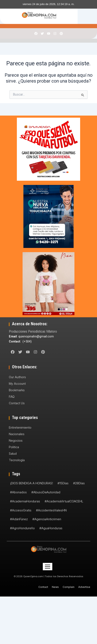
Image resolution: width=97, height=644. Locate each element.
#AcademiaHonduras (25, 501)
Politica (14, 447)
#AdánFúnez (19, 519)
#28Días (79, 483)
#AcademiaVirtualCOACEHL (64, 501)
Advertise (84, 587)
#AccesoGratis (21, 510)
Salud (13, 454)
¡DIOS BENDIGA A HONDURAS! (32, 483)
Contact (43, 587)
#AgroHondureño (22, 528)
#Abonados (18, 492)
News (55, 587)
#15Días (63, 483)
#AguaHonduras (51, 528)
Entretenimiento (20, 427)
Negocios (16, 441)
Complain (69, 587)
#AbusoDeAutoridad (46, 492)
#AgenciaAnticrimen (47, 519)
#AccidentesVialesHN (51, 510)
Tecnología (17, 460)
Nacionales (17, 434)
